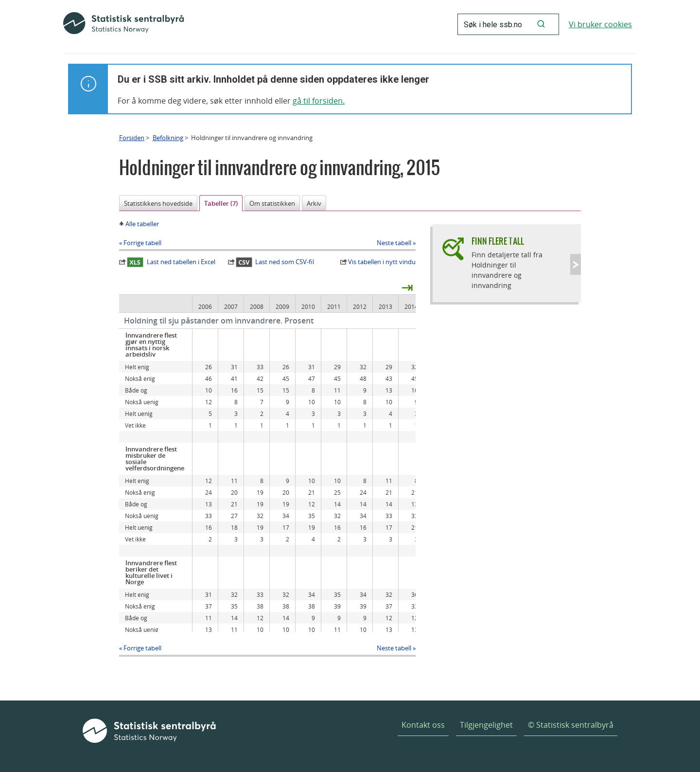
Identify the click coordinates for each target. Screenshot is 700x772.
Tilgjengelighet (486, 725)
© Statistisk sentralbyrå (571, 725)
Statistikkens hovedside (158, 203)
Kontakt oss (423, 725)
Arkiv (314, 203)
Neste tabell (394, 243)
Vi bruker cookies (600, 24)
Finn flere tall (498, 241)
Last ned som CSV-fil (275, 262)
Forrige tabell (142, 243)
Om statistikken (272, 203)
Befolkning (168, 138)
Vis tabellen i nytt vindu (382, 262)
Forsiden (132, 138)
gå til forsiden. (319, 101)
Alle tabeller (142, 224)
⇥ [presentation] (407, 287)
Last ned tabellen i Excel (171, 262)
